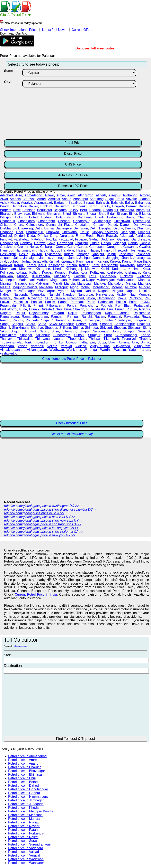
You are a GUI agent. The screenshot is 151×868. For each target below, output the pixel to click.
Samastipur (92, 320)
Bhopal (91, 214)
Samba (108, 320)
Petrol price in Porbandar (26, 833)
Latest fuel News (54, 30)
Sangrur (17, 324)
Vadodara (7, 346)
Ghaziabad (65, 243)
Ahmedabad (33, 195)
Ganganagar (9, 243)
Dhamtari (144, 228)
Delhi (94, 228)
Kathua (72, 265)
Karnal (31, 265)
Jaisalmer (126, 254)
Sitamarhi (69, 331)
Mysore (63, 291)
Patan (91, 302)
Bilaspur (6, 217)
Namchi (54, 295)
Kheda (58, 269)
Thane (145, 335)
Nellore (60, 298)
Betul (84, 210)
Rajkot (73, 313)
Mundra (144, 287)
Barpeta (6, 210)
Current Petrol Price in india (36, 595)
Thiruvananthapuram (50, 339)
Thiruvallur (25, 339)
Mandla (69, 284)
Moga (74, 287)
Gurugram (114, 247)
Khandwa (26, 269)
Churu (19, 225)
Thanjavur (7, 339)
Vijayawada (122, 346)
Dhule (85, 232)
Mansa (131, 284)
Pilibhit (25, 306)
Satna (42, 324)
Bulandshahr (65, 217)
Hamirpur (7, 250)
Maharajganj (106, 280)
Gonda (133, 243)
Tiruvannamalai (11, 342)
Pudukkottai (9, 309)
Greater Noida (28, 247)
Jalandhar (143, 254)
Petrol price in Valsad (24, 852)
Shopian (120, 328)
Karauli (19, 265)
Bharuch (6, 214)
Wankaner (74, 350)
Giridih (95, 243)
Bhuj (102, 214)
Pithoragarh (55, 306)
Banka (33, 206)
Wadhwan (57, 350)
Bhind (67, 214)
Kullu (146, 272)
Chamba (144, 217)
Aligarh (101, 195)
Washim (120, 350)
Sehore (81, 324)
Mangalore (116, 284)
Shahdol (106, 324)
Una (135, 342)
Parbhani (77, 302)
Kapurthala (142, 261)
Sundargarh (62, 335)
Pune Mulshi (96, 309)
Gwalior (145, 247)
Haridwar (68, 250)
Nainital (145, 291)
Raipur (20, 313)
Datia (39, 228)
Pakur (122, 298)
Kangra (103, 261)
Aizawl (49, 195)
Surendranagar (126, 335)
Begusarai (45, 210)
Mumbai (131, 287)
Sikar (4, 331)
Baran (93, 206)
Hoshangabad (140, 250)
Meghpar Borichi (25, 287)
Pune (23, 309)
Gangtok (26, 243)
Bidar (111, 214)
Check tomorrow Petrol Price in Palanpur (72, 359)
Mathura (144, 284)
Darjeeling (25, 228)
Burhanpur (115, 217)
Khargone (43, 269)
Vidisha (81, 346)
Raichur (144, 309)
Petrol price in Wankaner (26, 863)
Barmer (131, 206)
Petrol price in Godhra (24, 793)
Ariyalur (131, 199)
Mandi (57, 284)
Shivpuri (106, 328)
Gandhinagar (141, 239)
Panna (63, 302)
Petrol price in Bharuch (25, 767)
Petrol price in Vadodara (26, 848)
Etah (100, 236)
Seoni (93, 324)
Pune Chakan (74, 309)
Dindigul (6, 236)
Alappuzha (86, 195)
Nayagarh (35, 298)
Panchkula (20, 302)
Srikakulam (8, 335)
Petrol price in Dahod (23, 786)
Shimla (78, 328)
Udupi (102, 342)
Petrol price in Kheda (23, 808)
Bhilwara (38, 214)
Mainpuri (6, 284)
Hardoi (54, 250)
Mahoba (144, 280)
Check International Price (18, 30)
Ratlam (100, 317)
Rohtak (18, 320)
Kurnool (23, 276)
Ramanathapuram (35, 317)
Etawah (112, 236)
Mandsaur (84, 284)
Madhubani (26, 280)
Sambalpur (123, 320)
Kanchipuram (86, 261)
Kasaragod (56, 265)
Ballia (129, 203)
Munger (5, 291)
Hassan (82, 250)
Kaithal (54, 261)
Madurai (43, 280)
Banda (5, 206)
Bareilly (105, 206)
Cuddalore (83, 225)
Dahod (112, 225)
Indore (69, 254)
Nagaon (104, 291)
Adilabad (6, 195)
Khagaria (144, 265)
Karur (42, 265)
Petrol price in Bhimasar (26, 775)
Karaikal (6, 265)
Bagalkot (75, 203)
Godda (106, 243)
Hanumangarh (26, 250)
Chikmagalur (102, 221)
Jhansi (126, 258)
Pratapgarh (142, 306)
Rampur (73, 317)
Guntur (82, 247)
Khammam (8, 269)
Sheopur (51, 328)
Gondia (145, 243)
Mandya (100, 284)
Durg (54, 236)
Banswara (62, 206)
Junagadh (40, 261)
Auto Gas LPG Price (73, 175)
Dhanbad (7, 232)
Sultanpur (43, 335)
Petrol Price (73, 143)
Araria (120, 199)
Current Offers (82, 30)
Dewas (130, 228)
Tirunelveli (129, 339)
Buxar (130, 217)
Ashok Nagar (10, 203)
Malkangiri (43, 284)
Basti (17, 210)
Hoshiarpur (8, 254)
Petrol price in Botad (23, 782)
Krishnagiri (132, 272)
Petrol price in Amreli (23, 760)
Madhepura (8, 280)
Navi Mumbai (140, 295)
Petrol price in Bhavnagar (27, 771)
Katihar (84, 265)
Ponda (72, 306)
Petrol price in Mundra (24, 819)
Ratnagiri (114, 317)
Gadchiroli (108, 239)
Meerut (5, 287)
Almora (145, 195)
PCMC (145, 302)
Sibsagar (134, 328)
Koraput (61, 272)
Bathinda (29, 210)
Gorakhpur (8, 247)
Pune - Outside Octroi (45, 309)
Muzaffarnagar (24, 291)
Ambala (15, 199)
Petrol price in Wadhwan (26, 859)
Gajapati (123, 239)
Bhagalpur (111, 210)
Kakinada (68, 261)
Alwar (4, 199)
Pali (147, 298)
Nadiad (90, 291)
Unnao (145, 342)
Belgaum (60, 210)
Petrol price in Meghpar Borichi (31, 811)
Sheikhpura (20, 328)
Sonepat (144, 331)
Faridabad (143, 236)
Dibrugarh (128, 232)
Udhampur (87, 342)
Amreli (42, 199)
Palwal (5, 302)
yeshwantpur (9, 353)
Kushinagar (62, 276)
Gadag (94, 239)
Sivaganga (101, 331)
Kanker (115, 261)
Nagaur (118, 291)
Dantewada (142, 225)
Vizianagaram (37, 350)
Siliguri (16, 331)
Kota (84, 272)
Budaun (47, 217)
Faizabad (126, 236)
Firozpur (81, 239)
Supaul (79, 335)
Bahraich (102, 203)
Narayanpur (105, 295)
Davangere (64, 228)
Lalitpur (80, 276)
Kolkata (21, 272)
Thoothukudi (77, 339)
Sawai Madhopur (61, 324)
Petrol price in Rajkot (23, 837)
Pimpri (38, 306)
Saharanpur (61, 320)
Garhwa (40, 243)
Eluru (79, 236)
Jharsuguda (142, 258)
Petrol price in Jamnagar (26, 800)
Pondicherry (88, 306)
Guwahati (130, 247)
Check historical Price (72, 423)
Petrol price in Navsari (24, 826)
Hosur (23, 254)
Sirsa (55, 331)
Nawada (20, 298)
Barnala (144, 206)
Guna (71, 247)
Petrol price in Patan (23, 830)
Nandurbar (85, 295)
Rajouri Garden (117, 313)
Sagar (45, 320)
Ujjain (113, 342)
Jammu (45, 258)
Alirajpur (114, 195)
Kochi (105, 269)
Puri (110, 309)
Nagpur (131, 291)
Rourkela (32, 320)
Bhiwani (79, 214)
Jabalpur (98, 254)
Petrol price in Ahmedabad (27, 756)
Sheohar (37, 328)
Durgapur (66, 236)
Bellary (73, 210)
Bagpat (89, 203)
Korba (74, 272)
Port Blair (123, 306)
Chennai (64, 221)
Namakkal (38, 295)
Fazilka (51, 239)
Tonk (28, 342)
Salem (76, 320)
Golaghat (119, 243)
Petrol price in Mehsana (25, 815)
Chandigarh (26, 221)
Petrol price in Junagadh (26, 804)
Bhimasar (54, 214)
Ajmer (61, 195)
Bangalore (19, 206)
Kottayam (97, 272)
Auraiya (27, 203)
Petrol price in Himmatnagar (28, 797)
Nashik (121, 295)
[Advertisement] (77, 113)
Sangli (5, 324)
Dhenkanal (70, 232)
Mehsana (46, 287)
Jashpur (85, 258)
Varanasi (37, 346)
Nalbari (5, 295)
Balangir (117, 203)
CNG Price (73, 164)
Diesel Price (73, 154)
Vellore (52, 346)
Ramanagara (10, 317)
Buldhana (85, 217)
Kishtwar (91, 269)
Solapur (129, 331)
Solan (116, 331)
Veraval (66, 346)
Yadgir (133, 350)
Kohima (134, 269)
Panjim (50, 302)
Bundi (99, 217)
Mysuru (77, 291)
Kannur (127, 261)
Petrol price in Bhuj (22, 778)
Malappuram (24, 284)
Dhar (20, 232)
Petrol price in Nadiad (24, 822)
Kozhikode (114, 272)
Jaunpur (99, 258)
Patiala (121, 302)
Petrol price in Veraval (24, 855)
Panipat (36, 302)
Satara (30, 324)
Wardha (106, 350)
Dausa (49, 228)
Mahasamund (127, 280)
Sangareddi (142, 320)
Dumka (43, 236)
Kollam (34, 272)
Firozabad (66, 239)
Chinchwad (122, 221)
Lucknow (126, 276)
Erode (90, 236)
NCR (48, 298)
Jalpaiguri (30, 258)
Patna (133, 302)
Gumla (60, 247)
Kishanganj (74, 269)
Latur (92, 276)
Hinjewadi (120, 250)
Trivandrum (42, 342)
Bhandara (127, 210)
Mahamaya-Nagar (82, 280)
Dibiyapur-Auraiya (105, 232)
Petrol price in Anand (23, 763)
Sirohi (44, 331)
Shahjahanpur (125, 324)
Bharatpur (143, 210)
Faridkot (6, 239)
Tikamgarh (111, 339)
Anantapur (81, 199)
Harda (43, 250)
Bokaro (20, 217)
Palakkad (135, 298)
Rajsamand (142, 313)
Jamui (73, 258)
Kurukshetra (41, 276)
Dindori (20, 236)
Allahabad (130, 195)
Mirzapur (61, 287)
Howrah (36, 254)
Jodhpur (14, 261)
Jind (3, 261)
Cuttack (99, 225)
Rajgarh (58, 313)
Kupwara (6, 276)
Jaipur (111, 254)
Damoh (125, 225)
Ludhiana (143, 276)
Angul (110, 199)
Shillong (65, 328)
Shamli (5, 328)
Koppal (47, 272)
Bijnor (133, 214)
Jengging (113, 258)
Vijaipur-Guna (100, 346)
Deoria (118, 228)
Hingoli (106, 250)
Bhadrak (96, 210)
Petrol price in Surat (23, 841)
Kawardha (127, 265)
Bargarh (118, 206)
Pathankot (106, 302)
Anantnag (97, 199)
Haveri (94, 250)
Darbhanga (8, 228)
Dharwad (52, 232)
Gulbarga (47, 247)
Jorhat (26, 261)
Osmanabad (106, 298)
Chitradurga (142, 221)
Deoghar (105, 228)
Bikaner (145, 214)
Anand (66, 199)
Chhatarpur (81, 221)
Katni (95, 265)
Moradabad (101, 287)
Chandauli (7, 221)
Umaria (124, 342)
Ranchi (87, 317)
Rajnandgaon (91, 313)
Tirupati (145, 339)
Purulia (132, 309)
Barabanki (79, 206)
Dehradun (81, 228)
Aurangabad (43, 203)
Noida (91, 298)
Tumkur (58, 342)
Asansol (144, 199)
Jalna (17, 258)
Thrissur (95, 339)
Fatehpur (38, 239)
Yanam (145, 350)
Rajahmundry (39, 313)
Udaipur (72, 342)
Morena (117, 287)
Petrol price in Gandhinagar (28, 789)
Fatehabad (22, 239)
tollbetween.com (20, 646)
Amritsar (54, 199)
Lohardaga (108, 276)
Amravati (29, 199)
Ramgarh (58, 317)
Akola (71, 195)
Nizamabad (76, 298)
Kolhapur (6, 272)
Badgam (60, 203)
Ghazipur (81, 243)
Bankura (46, 206)
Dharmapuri (35, 232)
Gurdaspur (97, 247)
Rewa (146, 317)
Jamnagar (59, 258)
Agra (19, 195)
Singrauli (30, 331)
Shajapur (144, 324)
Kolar (146, 269)
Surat (108, 335)
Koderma (119, 269)
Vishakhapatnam (12, 350)
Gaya (51, 243)
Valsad (23, 346)
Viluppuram (142, 346)
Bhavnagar (22, 214)
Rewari (5, 320)
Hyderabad (53, 254)
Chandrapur (46, 221)
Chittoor (6, 225)
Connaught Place (59, 225)
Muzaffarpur (46, 291)
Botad (33, 217)
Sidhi (146, 328)
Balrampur (143, 203)
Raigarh (6, 313)
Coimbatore (35, 225)
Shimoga (92, 328)
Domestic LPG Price (73, 186)
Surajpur (94, 335)
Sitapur (85, 331)
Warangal (91, 350)
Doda (31, 236)
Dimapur (144, 232)
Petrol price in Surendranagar (30, 844)
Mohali (85, 287)
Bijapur (122, 214)
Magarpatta (59, 280)
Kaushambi (109, 265)
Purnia (120, 309)
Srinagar (26, 335)
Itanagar (82, 254)
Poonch (106, 306)
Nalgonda (21, 295)
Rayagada (131, 317)
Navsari (6, 298)
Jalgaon (6, 258)
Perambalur (8, 306)
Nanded (69, 295)
